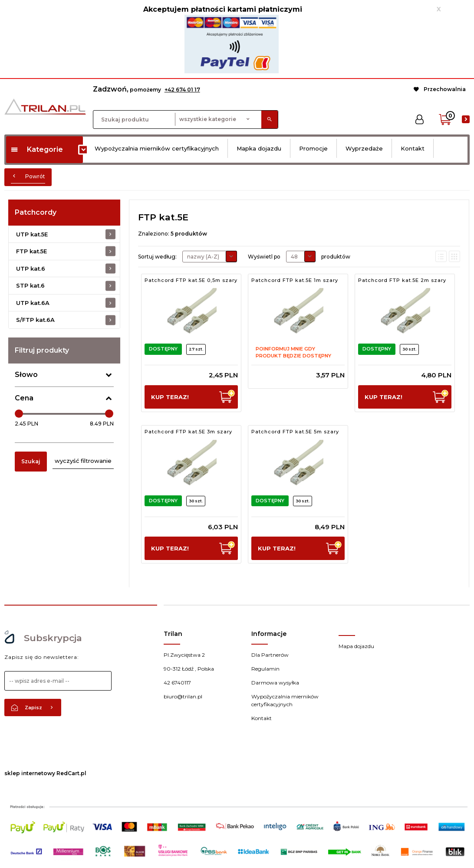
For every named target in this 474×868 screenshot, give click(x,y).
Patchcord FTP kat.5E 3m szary (188, 432)
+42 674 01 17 (182, 90)
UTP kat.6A (33, 303)
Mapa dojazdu (356, 646)
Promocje (313, 148)
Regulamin (265, 669)
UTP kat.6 (31, 269)
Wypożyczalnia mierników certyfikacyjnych (157, 148)
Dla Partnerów (270, 655)
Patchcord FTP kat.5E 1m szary (295, 280)
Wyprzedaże (364, 148)
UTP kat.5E (32, 234)
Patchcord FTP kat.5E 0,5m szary (191, 280)
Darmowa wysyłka (275, 683)
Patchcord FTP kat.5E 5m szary (295, 432)
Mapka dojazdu (259, 148)
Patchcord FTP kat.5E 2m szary (402, 280)
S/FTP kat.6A (35, 320)
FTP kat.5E (31, 251)
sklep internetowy (30, 773)
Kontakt (413, 148)
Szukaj (31, 461)
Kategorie (37, 149)
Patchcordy (36, 212)
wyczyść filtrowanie (83, 461)
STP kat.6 (30, 285)
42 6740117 (177, 683)
